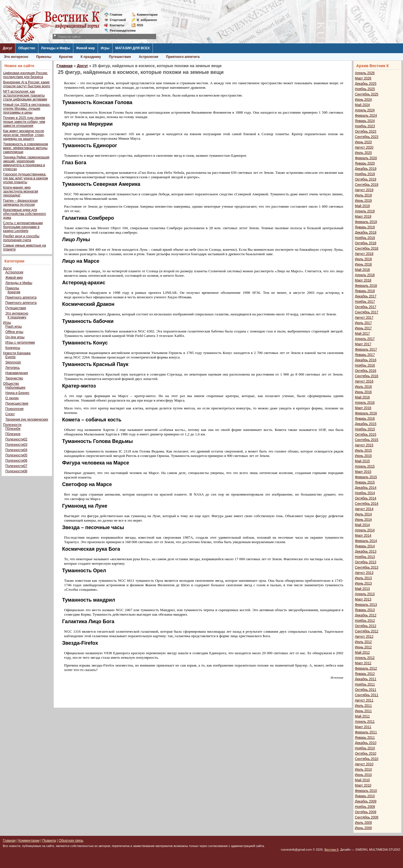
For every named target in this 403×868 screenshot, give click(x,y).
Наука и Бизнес (17, 393)
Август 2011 (364, 700)
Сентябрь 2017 (367, 312)
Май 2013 (362, 589)
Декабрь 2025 (366, 84)
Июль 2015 (363, 451)
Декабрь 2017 (366, 296)
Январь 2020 (365, 163)
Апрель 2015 (365, 466)
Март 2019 (363, 217)
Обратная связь (71, 841)
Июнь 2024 (363, 100)
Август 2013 (364, 573)
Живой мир (85, 48)
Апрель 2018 (365, 275)
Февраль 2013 (366, 605)
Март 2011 (363, 727)
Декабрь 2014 (366, 488)
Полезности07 (16, 466)
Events (10, 357)
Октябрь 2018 (366, 243)
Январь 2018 (365, 291)
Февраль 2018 (366, 286)
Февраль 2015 (366, 477)
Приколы (44, 57)
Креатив (66, 57)
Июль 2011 (363, 706)
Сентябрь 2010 (367, 759)
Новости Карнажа (17, 353)
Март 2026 (363, 78)
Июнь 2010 (363, 775)
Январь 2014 (365, 546)
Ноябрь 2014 (365, 493)
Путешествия (120, 57)
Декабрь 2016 (366, 360)
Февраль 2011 (366, 732)
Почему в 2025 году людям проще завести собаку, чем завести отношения (24, 122)
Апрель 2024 (365, 110)
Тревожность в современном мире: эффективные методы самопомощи (26, 148)
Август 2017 (364, 318)
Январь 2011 (365, 738)
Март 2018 (363, 280)
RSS (140, 25)
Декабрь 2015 (366, 424)
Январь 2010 (365, 796)
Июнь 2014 (363, 520)
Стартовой (118, 20)
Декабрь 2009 (366, 801)
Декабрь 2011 (366, 679)
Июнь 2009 (363, 828)
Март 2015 (363, 472)
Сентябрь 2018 (367, 248)
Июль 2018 (363, 259)
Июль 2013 (363, 578)
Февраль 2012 (366, 668)
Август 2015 (364, 445)
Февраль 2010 (366, 791)
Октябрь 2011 (366, 690)
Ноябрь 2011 (365, 684)
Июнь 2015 (363, 456)
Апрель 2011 (365, 722)
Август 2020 (364, 147)
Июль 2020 (363, 153)
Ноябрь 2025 (365, 89)
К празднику (91, 57)
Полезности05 (16, 455)
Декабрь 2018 (366, 233)
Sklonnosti (13, 362)
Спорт (10, 414)
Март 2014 (363, 536)
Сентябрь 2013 (367, 567)
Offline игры (14, 332)
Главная (116, 15)
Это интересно (16, 57)
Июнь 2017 (363, 328)
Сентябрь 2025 (367, 94)
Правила (49, 841)
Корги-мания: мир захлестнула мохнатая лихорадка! (21, 191)
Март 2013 (363, 599)
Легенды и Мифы (56, 48)
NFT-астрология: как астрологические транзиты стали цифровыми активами (25, 95)
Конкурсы (13, 348)
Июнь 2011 (363, 711)
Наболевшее (15, 388)
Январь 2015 (365, 482)
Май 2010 (362, 780)
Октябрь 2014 (366, 498)
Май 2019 (362, 206)
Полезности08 (16, 471)
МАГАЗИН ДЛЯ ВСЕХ (133, 48)
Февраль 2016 (366, 413)
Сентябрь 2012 (367, 631)
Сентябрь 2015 (367, 440)
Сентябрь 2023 (367, 137)
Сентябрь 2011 (367, 695)
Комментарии (147, 15)
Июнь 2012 (363, 647)
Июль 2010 (363, 770)
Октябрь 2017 (366, 307)
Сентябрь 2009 (367, 817)
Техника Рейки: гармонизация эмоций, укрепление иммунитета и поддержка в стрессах (26, 163)
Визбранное (147, 20)
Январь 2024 (365, 121)
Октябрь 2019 (366, 179)
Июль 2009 (363, 823)
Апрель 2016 (365, 403)
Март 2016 (363, 408)
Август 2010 (364, 764)
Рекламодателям (120, 31)
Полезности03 (16, 445)
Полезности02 (16, 439)
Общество (27, 48)
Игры (105, 48)
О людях (12, 398)
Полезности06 (16, 461)
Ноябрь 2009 (365, 807)
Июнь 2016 (363, 392)
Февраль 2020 (366, 158)
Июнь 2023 (363, 142)
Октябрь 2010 (366, 754)
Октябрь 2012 (366, 626)
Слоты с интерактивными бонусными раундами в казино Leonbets (23, 227)
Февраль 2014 (366, 541)
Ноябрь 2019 (365, 174)
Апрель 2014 (365, 530)
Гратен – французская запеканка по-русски (20, 203)
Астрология (149, 57)
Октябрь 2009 (366, 812)
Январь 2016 (365, 419)
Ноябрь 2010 (365, 748)
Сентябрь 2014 (367, 504)
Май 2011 (362, 716)
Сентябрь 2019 (367, 185)
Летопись (13, 368)
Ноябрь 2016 (365, 365)
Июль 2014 (363, 514)
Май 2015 (362, 461)
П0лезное (13, 434)
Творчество (14, 378)
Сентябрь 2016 (367, 376)
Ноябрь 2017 (365, 302)
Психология (14, 409)
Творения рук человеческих (27, 419)
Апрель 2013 (365, 594)
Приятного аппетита (183, 57)
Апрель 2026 (365, 73)
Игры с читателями (20, 342)
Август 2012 (364, 637)
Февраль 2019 (366, 222)
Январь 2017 (365, 355)
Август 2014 (364, 509)
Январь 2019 (365, 227)
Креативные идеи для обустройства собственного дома (24, 214)
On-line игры (15, 337)
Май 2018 (362, 270)
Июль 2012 (363, 642)
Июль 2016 (363, 387)
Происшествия (17, 403)
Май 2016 (362, 397)
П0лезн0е (13, 429)
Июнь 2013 (363, 583)
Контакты (117, 25)
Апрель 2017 (365, 339)
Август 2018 (364, 254)
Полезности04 (16, 450)
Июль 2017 (363, 323)
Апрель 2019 (365, 211)
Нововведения (17, 373)
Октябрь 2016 (366, 371)
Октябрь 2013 (366, 562)
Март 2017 (363, 344)
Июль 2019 (363, 195)
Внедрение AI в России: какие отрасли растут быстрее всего (27, 84)
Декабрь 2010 (366, 743)
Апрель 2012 (365, 658)
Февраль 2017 (366, 349)
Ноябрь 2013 (365, 557)
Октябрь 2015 (366, 435)
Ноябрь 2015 (365, 429)
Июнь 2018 (363, 264)
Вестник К (331, 850)
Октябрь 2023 (366, 132)
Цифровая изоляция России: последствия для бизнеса (25, 75)
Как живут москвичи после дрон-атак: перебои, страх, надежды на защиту (24, 135)
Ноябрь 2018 (365, 238)
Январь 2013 (365, 610)
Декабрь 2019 (366, 169)
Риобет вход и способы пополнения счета (21, 238)
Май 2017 (362, 334)
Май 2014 (362, 525)
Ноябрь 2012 (365, 621)
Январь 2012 (365, 674)
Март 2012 (363, 663)
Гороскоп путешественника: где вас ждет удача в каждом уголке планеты (25, 178)
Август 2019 (364, 190)
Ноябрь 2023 (365, 126)
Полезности (12, 425)
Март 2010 (363, 785)
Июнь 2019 (363, 201)
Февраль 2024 (366, 116)
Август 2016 (364, 381)
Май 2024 (362, 105)
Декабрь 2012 (366, 615)
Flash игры (14, 327)
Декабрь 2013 (366, 552)
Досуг (8, 48)
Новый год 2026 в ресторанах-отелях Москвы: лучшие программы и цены (27, 109)
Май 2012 (362, 653)
